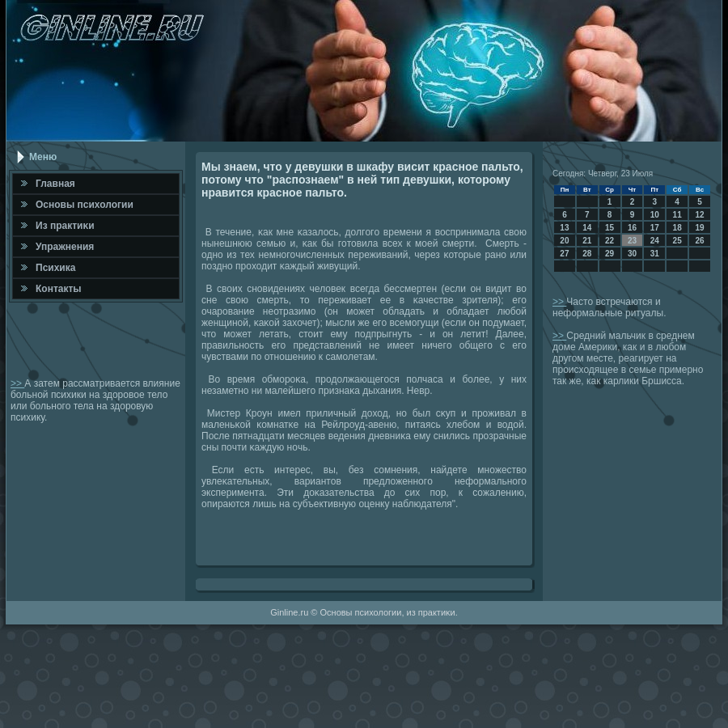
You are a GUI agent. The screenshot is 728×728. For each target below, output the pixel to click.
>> (17, 383)
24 (655, 241)
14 (587, 228)
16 (632, 228)
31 (655, 254)
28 (587, 254)
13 (564, 228)
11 (677, 215)
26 (699, 241)
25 (677, 241)
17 (655, 228)
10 (655, 215)
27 (564, 254)
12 (699, 215)
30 (632, 254)
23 (632, 241)
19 (699, 228)
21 (587, 241)
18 (677, 228)
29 (609, 254)
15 (609, 228)
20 (564, 241)
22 (609, 241)
